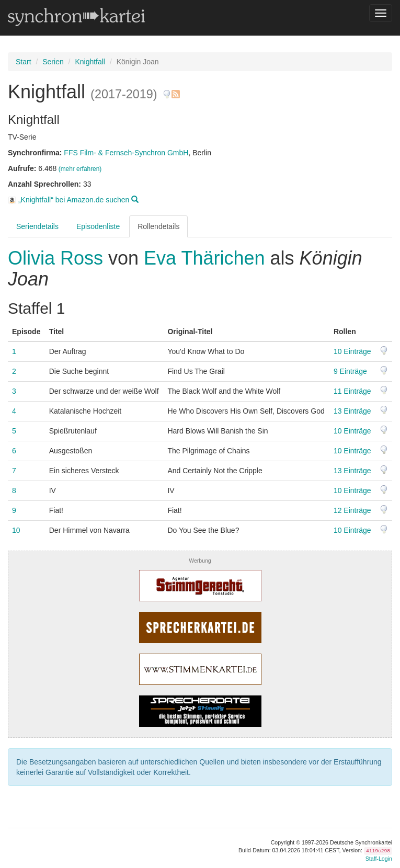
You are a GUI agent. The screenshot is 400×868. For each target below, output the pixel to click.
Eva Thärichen (204, 258)
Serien (53, 62)
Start (24, 62)
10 (16, 530)
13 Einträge (352, 411)
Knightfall (90, 62)
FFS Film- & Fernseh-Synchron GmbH (126, 153)
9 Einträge (350, 371)
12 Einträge (352, 510)
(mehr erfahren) (80, 169)
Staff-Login (379, 859)
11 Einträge (352, 391)
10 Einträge (352, 351)
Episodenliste (98, 226)
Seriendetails (37, 226)
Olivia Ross (58, 258)
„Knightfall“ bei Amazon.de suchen (73, 200)
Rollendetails (158, 226)
